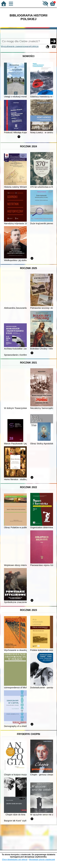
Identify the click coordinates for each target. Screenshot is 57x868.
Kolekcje (35, 46)
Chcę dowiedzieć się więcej (15, 859)
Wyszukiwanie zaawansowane (16, 46)
